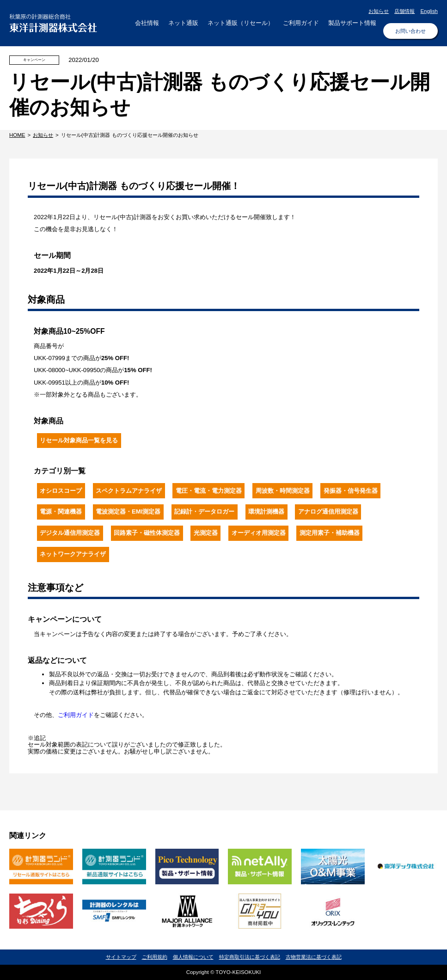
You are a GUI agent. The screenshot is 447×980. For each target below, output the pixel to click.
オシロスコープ (61, 491)
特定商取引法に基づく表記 (250, 957)
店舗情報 (404, 11)
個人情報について (193, 957)
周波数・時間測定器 (283, 491)
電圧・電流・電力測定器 (209, 491)
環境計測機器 (266, 511)
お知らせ (379, 11)
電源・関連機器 (61, 511)
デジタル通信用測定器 (70, 533)
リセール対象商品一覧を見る (79, 440)
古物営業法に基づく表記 (314, 957)
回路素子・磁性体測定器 (147, 533)
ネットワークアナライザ (73, 554)
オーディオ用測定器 (259, 533)
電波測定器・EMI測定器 (128, 511)
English (429, 11)
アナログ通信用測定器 (328, 511)
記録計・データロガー (204, 511)
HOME (17, 135)
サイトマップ (121, 957)
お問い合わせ (410, 31)
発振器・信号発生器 (351, 491)
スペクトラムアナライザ (129, 491)
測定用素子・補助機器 (330, 533)
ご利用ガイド (76, 715)
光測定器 (206, 533)
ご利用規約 (155, 957)
